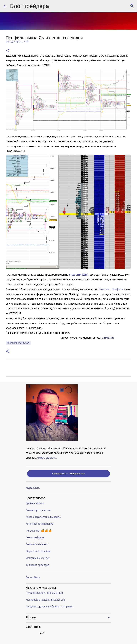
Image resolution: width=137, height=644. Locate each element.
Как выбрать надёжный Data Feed (45, 600)
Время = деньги (35, 503)
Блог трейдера (29, 6)
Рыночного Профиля (111, 289)
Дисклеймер (33, 577)
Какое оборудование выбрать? (44, 517)
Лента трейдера (35, 537)
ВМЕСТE (109, 338)
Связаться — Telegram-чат (68, 474)
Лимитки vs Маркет (37, 544)
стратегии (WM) (79, 275)
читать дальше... (47, 458)
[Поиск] (132, 6)
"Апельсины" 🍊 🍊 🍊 (39, 531)
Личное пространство (38, 510)
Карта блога (33, 488)
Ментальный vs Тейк (38, 558)
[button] (8, 51)
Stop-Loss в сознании (38, 551)
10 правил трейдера (37, 565)
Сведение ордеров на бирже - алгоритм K (50, 607)
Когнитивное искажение (40, 524)
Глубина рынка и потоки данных (44, 593)
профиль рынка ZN (18, 343)
